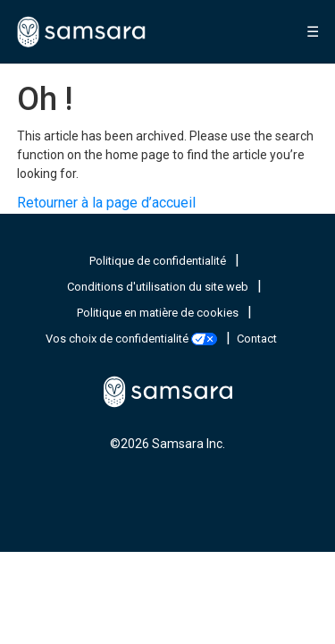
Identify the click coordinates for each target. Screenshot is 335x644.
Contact (257, 339)
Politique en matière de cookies (159, 313)
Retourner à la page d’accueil (106, 203)
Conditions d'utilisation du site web (159, 287)
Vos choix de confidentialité (133, 339)
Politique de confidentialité (159, 261)
